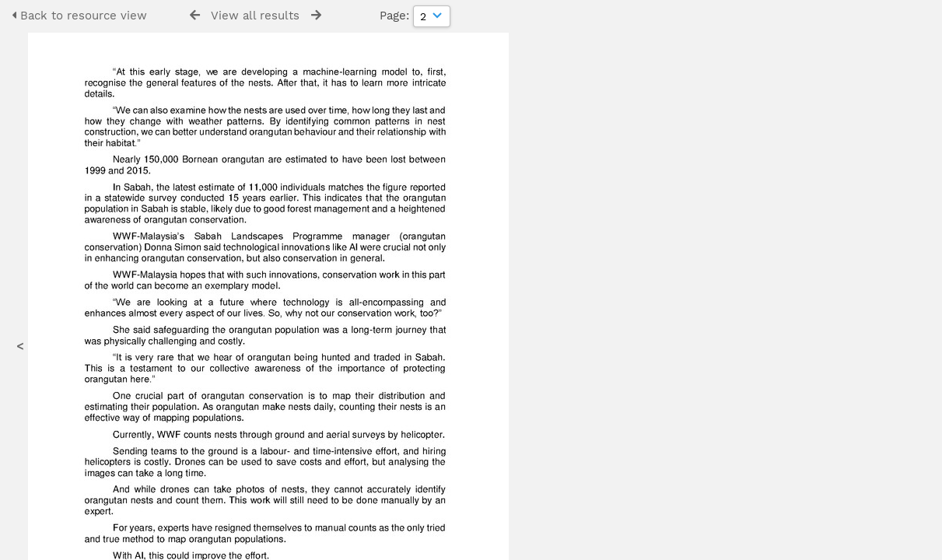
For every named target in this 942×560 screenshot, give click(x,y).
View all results (255, 16)
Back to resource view (79, 16)
